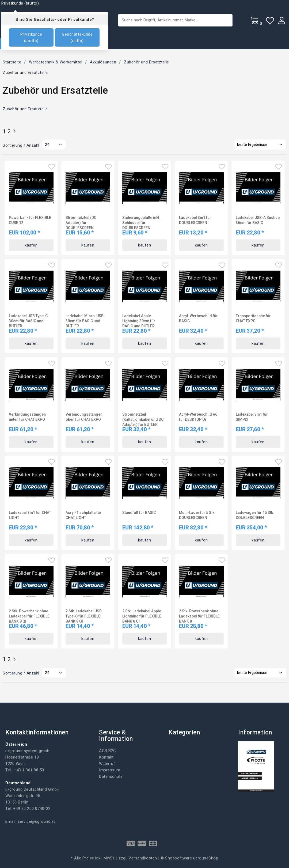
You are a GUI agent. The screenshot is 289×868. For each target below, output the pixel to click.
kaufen (31, 245)
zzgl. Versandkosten (138, 858)
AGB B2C (108, 751)
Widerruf (107, 764)
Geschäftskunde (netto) (77, 37)
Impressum (110, 770)
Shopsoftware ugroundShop (192, 858)
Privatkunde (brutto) (31, 37)
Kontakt (106, 757)
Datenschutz (111, 776)
